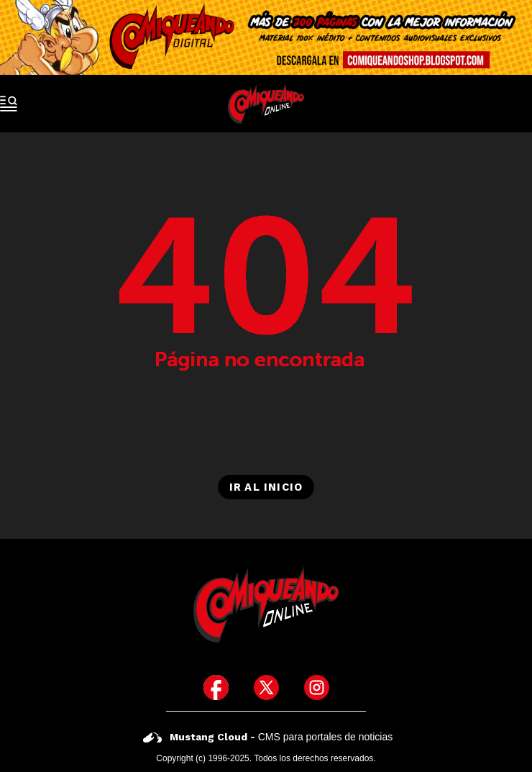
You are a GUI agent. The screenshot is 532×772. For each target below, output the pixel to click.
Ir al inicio (266, 487)
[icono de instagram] (317, 687)
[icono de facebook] (216, 687)
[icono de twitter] (266, 687)
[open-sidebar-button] (9, 104)
